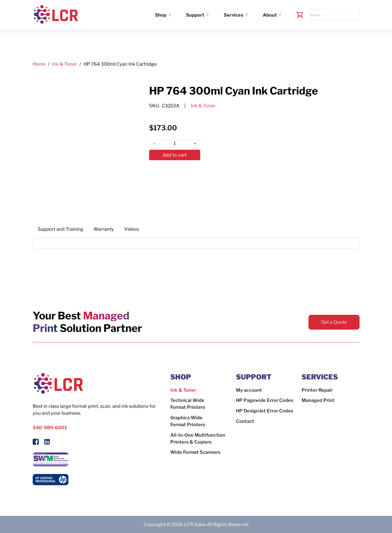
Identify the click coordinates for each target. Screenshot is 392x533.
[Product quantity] (175, 143)
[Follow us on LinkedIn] (47, 443)
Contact (245, 421)
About (270, 15)
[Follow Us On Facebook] (36, 443)
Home (39, 64)
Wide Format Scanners (195, 452)
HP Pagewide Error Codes (265, 400)
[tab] (61, 229)
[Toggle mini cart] (300, 15)
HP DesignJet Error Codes (265, 411)
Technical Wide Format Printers (188, 404)
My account (249, 390)
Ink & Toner (64, 64)
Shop (161, 15)
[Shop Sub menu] (170, 15)
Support (195, 15)
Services (234, 15)
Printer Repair (317, 390)
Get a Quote (334, 322)
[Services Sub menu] (247, 15)
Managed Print (318, 400)
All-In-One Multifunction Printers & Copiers (198, 438)
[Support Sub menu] (208, 15)
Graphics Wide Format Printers (188, 421)
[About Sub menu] (280, 15)
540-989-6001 (50, 428)
